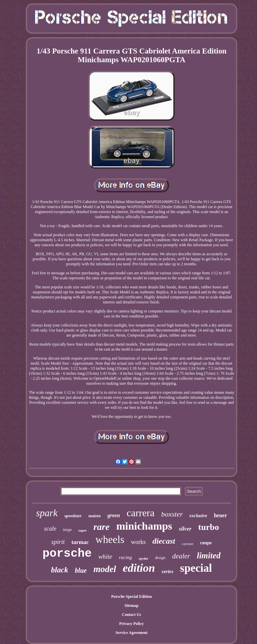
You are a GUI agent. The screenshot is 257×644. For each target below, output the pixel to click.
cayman (187, 544)
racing (125, 557)
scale (50, 529)
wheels (110, 539)
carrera (140, 513)
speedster (73, 516)
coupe (206, 543)
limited (209, 556)
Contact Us (131, 615)
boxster (172, 514)
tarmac (80, 542)
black (60, 570)
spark (47, 513)
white (105, 557)
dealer (181, 556)
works (138, 542)
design (160, 558)
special (196, 568)
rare (101, 527)
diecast (164, 541)
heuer (220, 515)
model (105, 569)
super (82, 530)
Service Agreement (132, 633)
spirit (58, 542)
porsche (67, 554)
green (114, 515)
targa (68, 530)
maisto (95, 516)
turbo (208, 527)
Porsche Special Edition (131, 596)
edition (139, 568)
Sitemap (132, 606)
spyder (143, 559)
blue (81, 570)
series (167, 571)
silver (185, 529)
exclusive (198, 516)
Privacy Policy (132, 624)
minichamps (144, 526)
